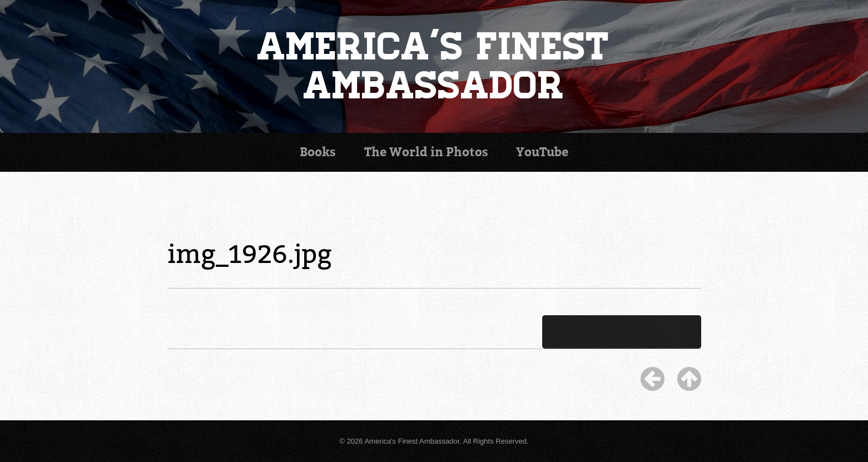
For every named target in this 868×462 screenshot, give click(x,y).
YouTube (542, 152)
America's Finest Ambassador (434, 66)
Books (318, 152)
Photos (426, 152)
